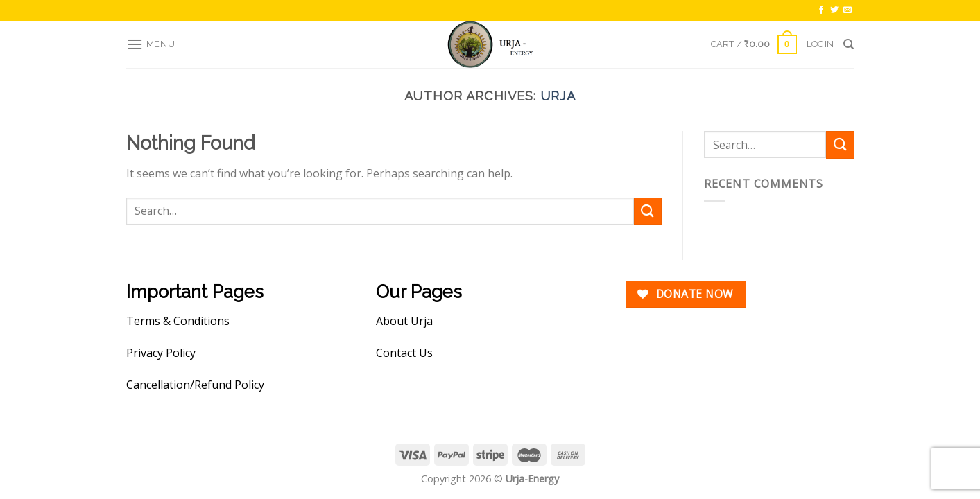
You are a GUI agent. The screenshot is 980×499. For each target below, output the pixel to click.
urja (558, 96)
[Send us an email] (848, 10)
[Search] (849, 44)
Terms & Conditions (178, 321)
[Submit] (648, 211)
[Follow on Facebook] (821, 10)
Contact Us (404, 353)
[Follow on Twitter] (834, 10)
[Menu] (151, 44)
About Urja (404, 321)
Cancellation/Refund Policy (195, 385)
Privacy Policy (161, 353)
